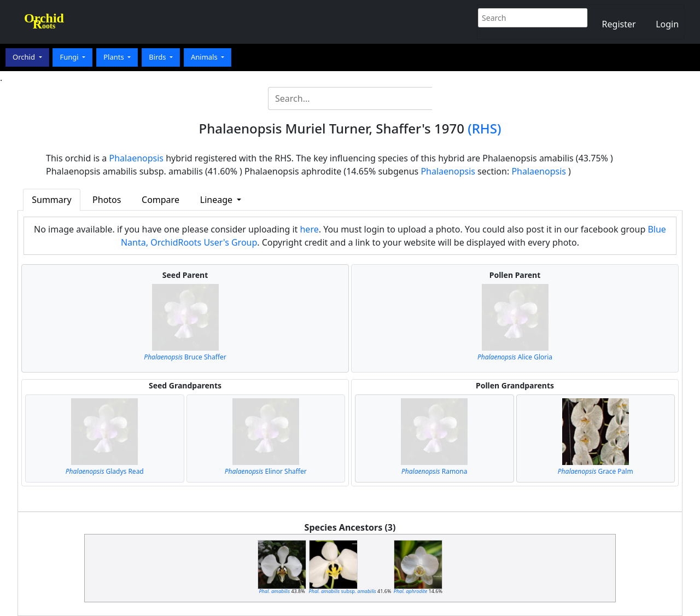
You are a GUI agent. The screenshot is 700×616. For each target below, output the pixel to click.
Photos (107, 200)
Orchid (25, 57)
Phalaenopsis (137, 158)
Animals (205, 57)
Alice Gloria (515, 357)
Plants (115, 57)
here (309, 229)
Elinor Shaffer (266, 471)
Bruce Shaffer (185, 357)
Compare (161, 200)
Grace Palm (596, 471)
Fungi (70, 57)
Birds (158, 57)
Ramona (434, 471)
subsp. (343, 591)
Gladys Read (105, 471)
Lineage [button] (217, 200)
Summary (51, 200)
